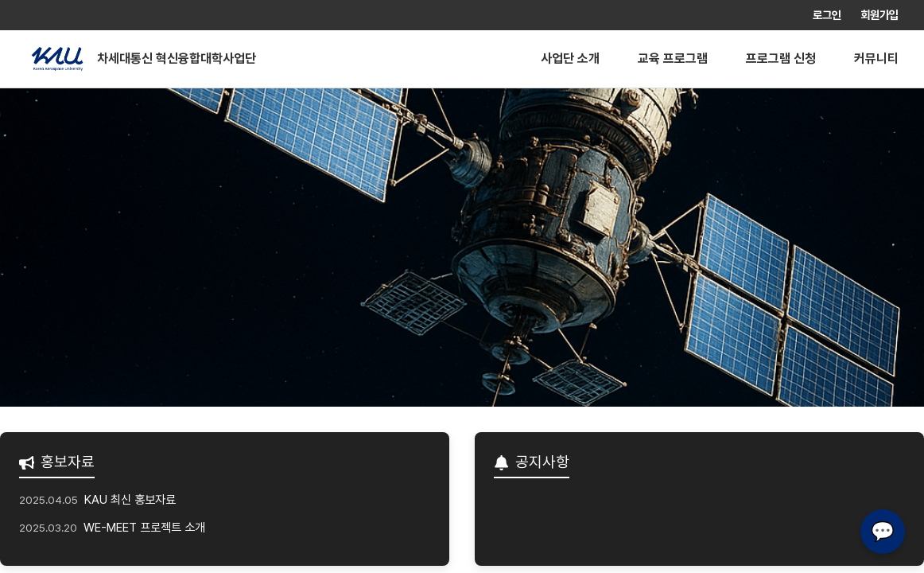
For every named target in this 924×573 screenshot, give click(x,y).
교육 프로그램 (673, 58)
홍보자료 (57, 462)
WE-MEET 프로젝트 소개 (144, 528)
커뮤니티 (876, 58)
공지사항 (532, 462)
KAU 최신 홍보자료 (130, 500)
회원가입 (879, 15)
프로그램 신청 (781, 58)
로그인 (827, 15)
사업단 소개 (570, 58)
